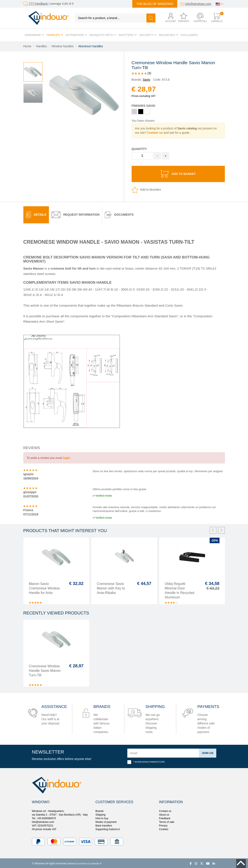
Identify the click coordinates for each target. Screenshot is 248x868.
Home (27, 46)
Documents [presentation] (119, 214)
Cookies (164, 829)
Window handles (63, 46)
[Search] (151, 18)
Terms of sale (167, 821)
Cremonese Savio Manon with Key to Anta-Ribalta (111, 587)
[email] (163, 752)
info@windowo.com (198, 4)
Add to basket (178, 174)
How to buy (102, 818)
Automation (76, 35)
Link (162, 761)
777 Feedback (38, 4)
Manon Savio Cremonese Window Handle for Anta (44, 587)
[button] (168, 18)
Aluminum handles (91, 46)
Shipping (100, 814)
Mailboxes (169, 35)
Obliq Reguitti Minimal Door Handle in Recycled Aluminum (180, 590)
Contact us (165, 810)
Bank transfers (104, 825)
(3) (141, 73)
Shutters (128, 35)
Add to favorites (146, 189)
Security (148, 35)
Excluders (189, 35)
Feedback (165, 818)
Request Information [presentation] (76, 214)
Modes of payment (106, 821)
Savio (147, 80)
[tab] (36, 214)
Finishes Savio (144, 106)
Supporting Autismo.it (107, 829)
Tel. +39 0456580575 (44, 818)
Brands (99, 810)
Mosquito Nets (103, 35)
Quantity (139, 149)
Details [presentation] (36, 214)
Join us (207, 752)
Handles (55, 35)
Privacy (163, 825)
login (66, 457)
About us (164, 814)
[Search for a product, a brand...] (111, 18)
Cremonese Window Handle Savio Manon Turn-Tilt (45, 670)
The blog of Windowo (155, 4)
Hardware (35, 35)
